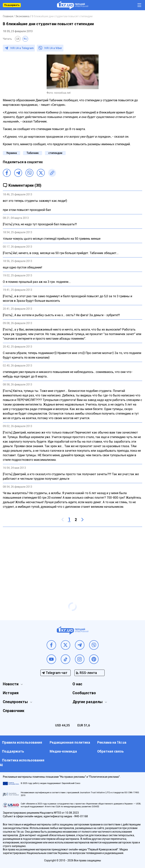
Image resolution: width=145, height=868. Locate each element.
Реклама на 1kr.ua (112, 742)
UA (18, 39)
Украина (12, 153)
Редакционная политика (70, 742)
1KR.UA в (22, 48)
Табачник (33, 153)
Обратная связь (110, 751)
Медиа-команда (63, 751)
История (11, 693)
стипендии (55, 153)
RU (25, 39)
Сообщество (84, 693)
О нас (77, 684)
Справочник (14, 711)
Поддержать (12, 5)
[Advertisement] (72, 557)
